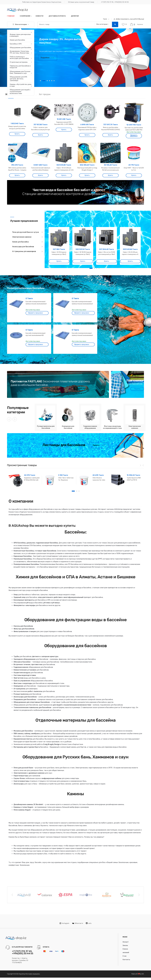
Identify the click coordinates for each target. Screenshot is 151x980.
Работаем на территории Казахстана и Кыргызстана (42, 2)
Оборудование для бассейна (20, 48)
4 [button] (50, 81)
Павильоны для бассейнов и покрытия (20, 67)
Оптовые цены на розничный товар (81, 2)
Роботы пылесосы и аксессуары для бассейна (19, 58)
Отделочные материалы (19, 62)
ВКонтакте (78, 924)
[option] (59, 246)
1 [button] (40, 81)
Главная (11, 16)
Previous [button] (12, 895)
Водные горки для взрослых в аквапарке (20, 35)
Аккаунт (126, 942)
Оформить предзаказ (134, 136)
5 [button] (52, 81)
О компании (25, 16)
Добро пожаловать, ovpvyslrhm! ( (126, 19)
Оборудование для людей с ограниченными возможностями (20, 92)
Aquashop (22, 974)
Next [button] (139, 895)
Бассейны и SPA (16, 44)
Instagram (64, 924)
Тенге (105, 19)
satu (89, 924)
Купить (17, 134)
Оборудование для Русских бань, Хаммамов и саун (20, 72)
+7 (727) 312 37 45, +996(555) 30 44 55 (115, 2)
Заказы (125, 946)
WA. (143, 974)
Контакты (126, 960)
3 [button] (47, 81)
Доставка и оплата (57, 16)
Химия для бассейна (18, 40)
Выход (141, 19)
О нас (125, 956)
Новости (39, 16)
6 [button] (54, 81)
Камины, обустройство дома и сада (21, 85)
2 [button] (44, 81)
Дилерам (75, 16)
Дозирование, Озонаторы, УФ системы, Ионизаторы (20, 52)
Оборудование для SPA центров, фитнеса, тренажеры (18, 79)
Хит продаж (45, 94)
